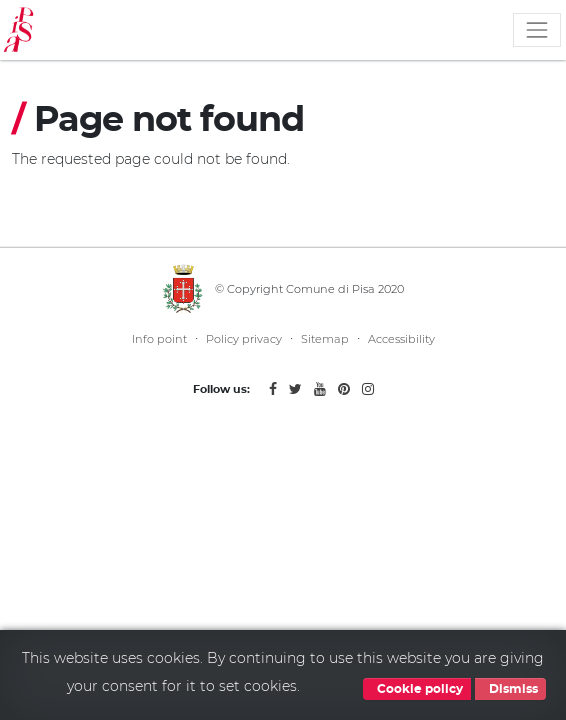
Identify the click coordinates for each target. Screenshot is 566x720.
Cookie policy (417, 689)
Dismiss (510, 689)
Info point (159, 339)
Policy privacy (244, 339)
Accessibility (401, 339)
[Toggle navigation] (537, 30)
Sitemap (325, 339)
